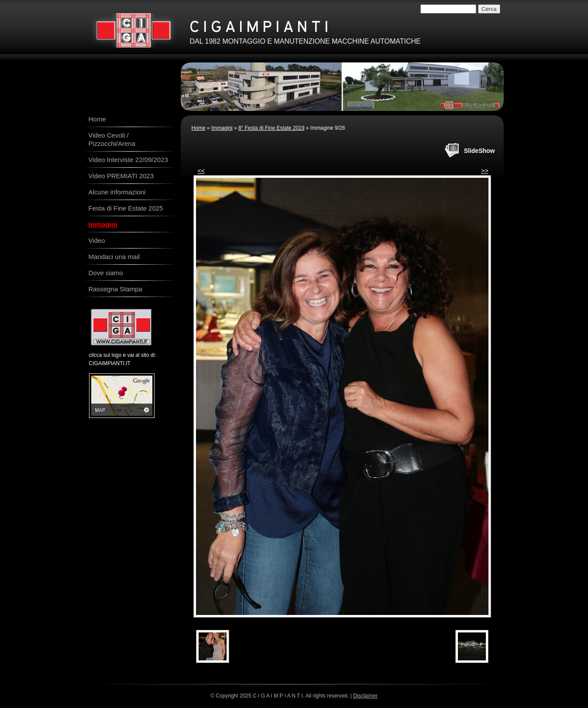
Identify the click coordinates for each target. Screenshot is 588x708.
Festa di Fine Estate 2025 (126, 208)
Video (97, 240)
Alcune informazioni (117, 192)
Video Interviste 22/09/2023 (128, 160)
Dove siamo (106, 273)
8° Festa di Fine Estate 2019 (272, 128)
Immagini (222, 128)
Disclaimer (365, 696)
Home (199, 128)
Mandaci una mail (114, 257)
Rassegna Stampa (115, 289)
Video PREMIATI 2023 (121, 176)
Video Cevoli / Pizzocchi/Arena (112, 139)
